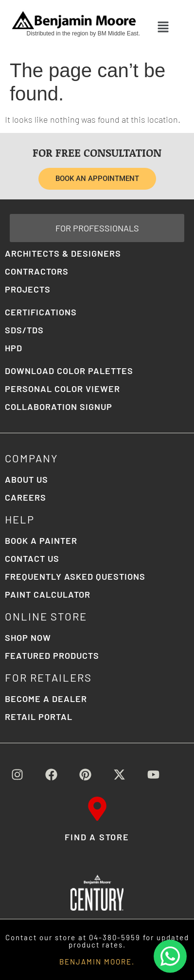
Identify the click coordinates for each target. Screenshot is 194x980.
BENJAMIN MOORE (96, 962)
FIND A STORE (97, 837)
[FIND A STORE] (97, 809)
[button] (163, 27)
